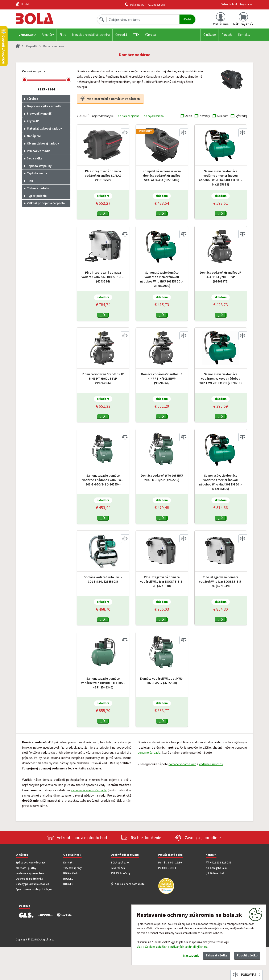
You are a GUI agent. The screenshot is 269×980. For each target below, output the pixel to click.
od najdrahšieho (155, 116)
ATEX (136, 35)
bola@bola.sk (219, 901)
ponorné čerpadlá (149, 785)
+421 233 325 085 (156, 5)
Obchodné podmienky (29, 912)
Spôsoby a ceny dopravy (31, 895)
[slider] (24, 80)
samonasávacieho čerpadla (89, 823)
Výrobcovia (27, 35)
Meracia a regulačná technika (91, 35)
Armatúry (48, 35)
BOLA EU (68, 912)
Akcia (189, 116)
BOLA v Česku (71, 906)
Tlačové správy (72, 901)
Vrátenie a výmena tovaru (31, 906)
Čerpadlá (121, 35)
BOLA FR (68, 917)
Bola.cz (42, 19)
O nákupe (210, 35)
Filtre (63, 35)
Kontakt (68, 895)
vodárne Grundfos (211, 797)
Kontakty (244, 35)
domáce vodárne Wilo (182, 797)
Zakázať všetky (210, 954)
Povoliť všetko (245, 954)
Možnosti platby (26, 901)
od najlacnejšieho (129, 116)
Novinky (205, 116)
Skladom (223, 116)
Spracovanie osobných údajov (34, 922)
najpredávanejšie (103, 116)
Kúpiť (105, 216)
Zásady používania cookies (32, 917)
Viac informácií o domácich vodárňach (113, 99)
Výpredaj (151, 35)
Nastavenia (181, 955)
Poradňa (227, 35)
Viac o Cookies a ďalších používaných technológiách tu (172, 945)
